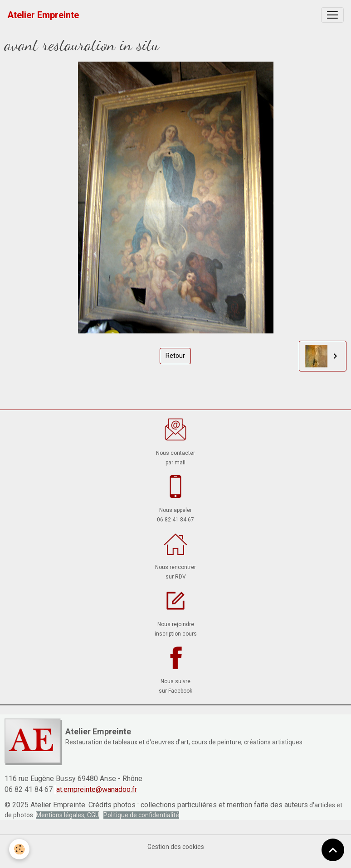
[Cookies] (19, 849)
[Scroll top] (333, 850)
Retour (175, 356)
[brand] (43, 15)
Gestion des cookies (176, 847)
